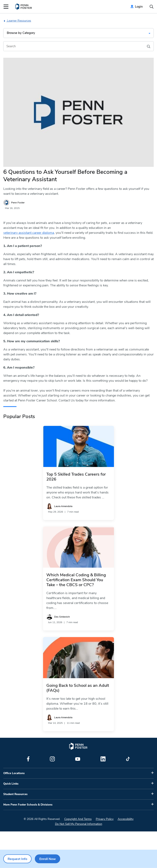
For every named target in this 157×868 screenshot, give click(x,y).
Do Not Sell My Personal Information (79, 824)
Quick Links (11, 784)
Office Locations (14, 773)
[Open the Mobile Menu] (6, 7)
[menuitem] (24, 7)
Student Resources (15, 794)
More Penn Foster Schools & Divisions (28, 805)
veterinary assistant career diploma (29, 233)
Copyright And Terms (78, 819)
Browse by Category (21, 33)
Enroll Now (48, 859)
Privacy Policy (105, 819)
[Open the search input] (152, 7)
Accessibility (126, 819)
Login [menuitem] (139, 7)
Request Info (17, 859)
